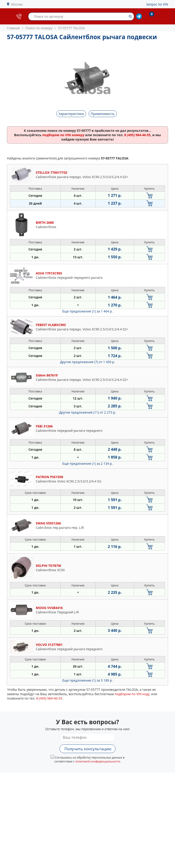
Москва (17, 4)
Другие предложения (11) (88, 412)
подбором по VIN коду (132, 694)
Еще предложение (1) (87, 311)
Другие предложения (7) (88, 362)
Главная (13, 28)
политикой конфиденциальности (98, 761)
